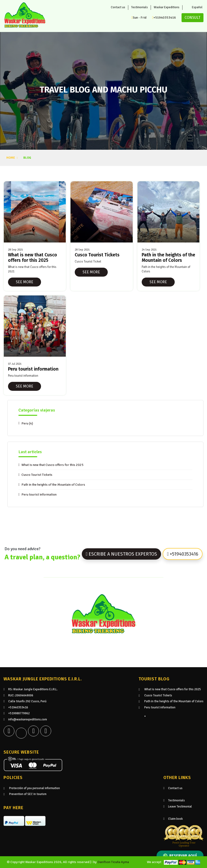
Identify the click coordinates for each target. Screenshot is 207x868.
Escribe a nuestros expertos (121, 554)
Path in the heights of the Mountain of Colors (53, 485)
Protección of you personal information (35, 788)
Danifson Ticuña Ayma (113, 862)
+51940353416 (164, 18)
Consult (193, 18)
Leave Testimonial (178, 807)
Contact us (118, 7)
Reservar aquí (180, 856)
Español (194, 7)
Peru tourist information (39, 495)
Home (11, 158)
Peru (27, 423)
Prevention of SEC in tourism (28, 794)
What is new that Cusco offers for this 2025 (52, 465)
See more (25, 282)
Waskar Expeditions (167, 7)
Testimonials (139, 7)
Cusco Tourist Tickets (37, 475)
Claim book (173, 819)
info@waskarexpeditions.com (25, 719)
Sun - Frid (139, 18)
